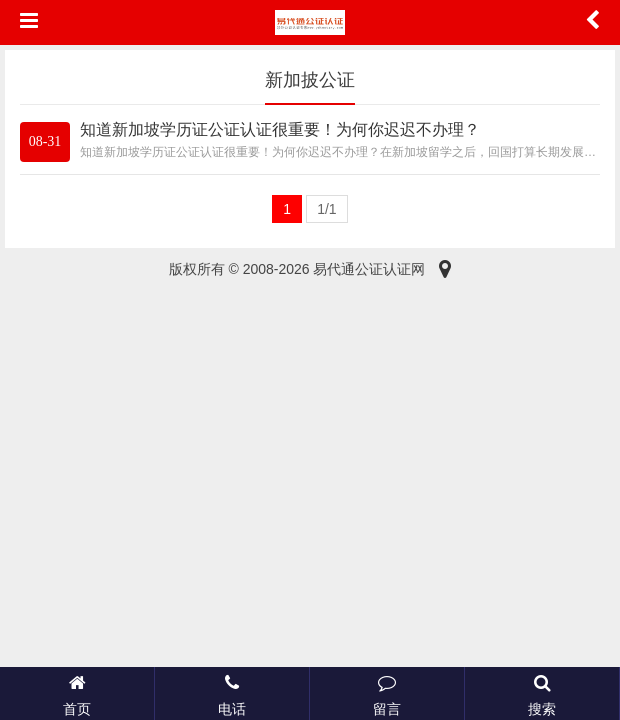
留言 (387, 693)
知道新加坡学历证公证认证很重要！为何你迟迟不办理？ (280, 129)
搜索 (542, 693)
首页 (77, 693)
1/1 (326, 209)
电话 (232, 693)
